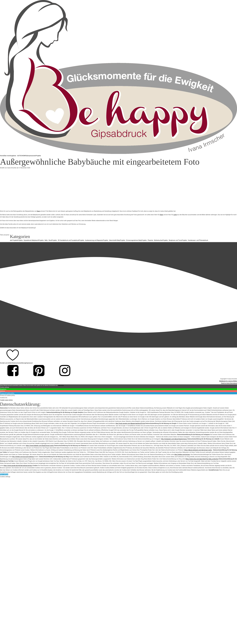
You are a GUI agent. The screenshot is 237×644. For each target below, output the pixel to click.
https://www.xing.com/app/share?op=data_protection (202, 459)
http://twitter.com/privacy (182, 454)
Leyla (175, 215)
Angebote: (13, 156)
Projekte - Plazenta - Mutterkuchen (152, 240)
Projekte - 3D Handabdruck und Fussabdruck (65, 240)
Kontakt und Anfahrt (6, 363)
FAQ (26, 156)
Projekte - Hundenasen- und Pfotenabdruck (195, 240)
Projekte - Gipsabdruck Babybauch (28, 240)
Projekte (38, 156)
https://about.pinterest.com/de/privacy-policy (198, 450)
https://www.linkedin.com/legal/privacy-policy (40, 446)
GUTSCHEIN (21, 156)
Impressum (29, 363)
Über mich (7, 156)
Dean (38, 211)
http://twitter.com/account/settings (23, 457)
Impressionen (32, 156)
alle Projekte (14, 240)
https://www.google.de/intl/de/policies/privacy (18, 466)
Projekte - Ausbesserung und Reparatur (91, 240)
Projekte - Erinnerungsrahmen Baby (131, 240)
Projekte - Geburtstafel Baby (111, 240)
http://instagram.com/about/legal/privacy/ (174, 439)
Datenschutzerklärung (19, 363)
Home (2, 156)
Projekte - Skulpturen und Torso (172, 240)
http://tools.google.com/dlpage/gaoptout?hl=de (130, 423)
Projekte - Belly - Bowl (45, 240)
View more (61, 385)
